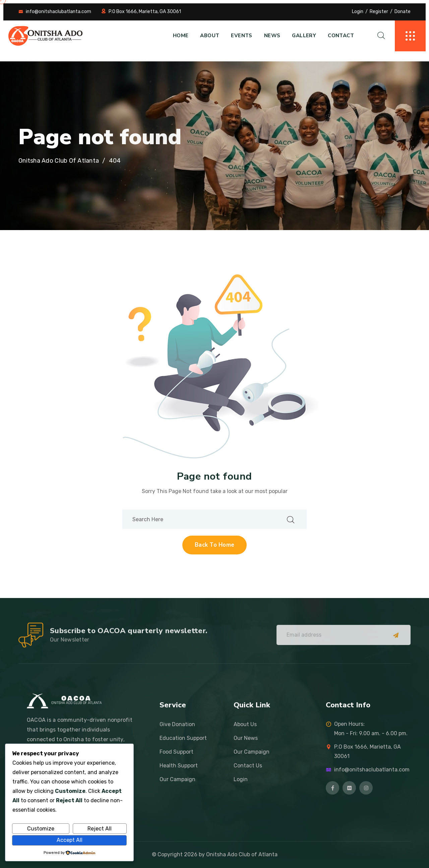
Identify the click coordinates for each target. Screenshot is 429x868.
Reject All (100, 829)
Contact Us (248, 766)
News (272, 36)
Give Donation (177, 724)
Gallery (304, 36)
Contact (341, 36)
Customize (41, 829)
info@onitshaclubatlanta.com (58, 12)
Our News (246, 738)
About (210, 36)
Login (358, 12)
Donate (403, 12)
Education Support (183, 738)
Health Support (179, 766)
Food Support (176, 752)
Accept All (70, 840)
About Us (245, 724)
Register (379, 12)
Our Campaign (177, 779)
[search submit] (291, 519)
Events (241, 36)
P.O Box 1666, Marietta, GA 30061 (145, 12)
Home (181, 36)
